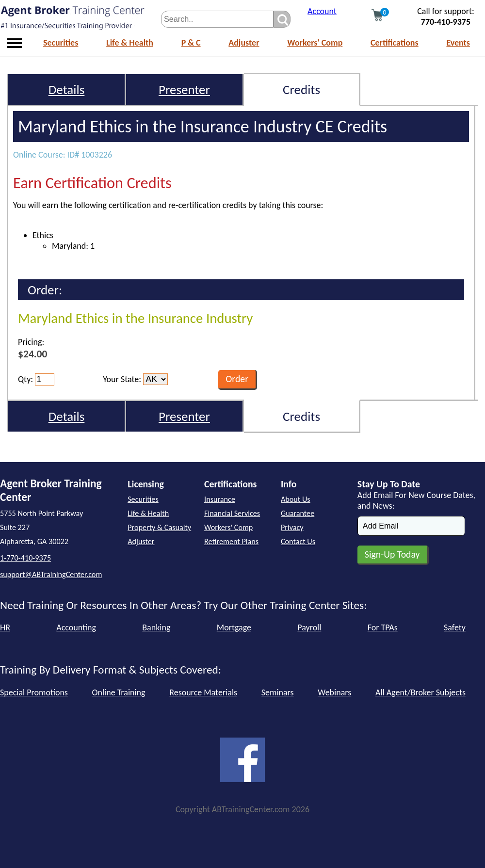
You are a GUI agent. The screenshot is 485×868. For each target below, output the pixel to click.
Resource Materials (203, 692)
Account (322, 11)
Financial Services (232, 513)
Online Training (119, 692)
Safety (455, 627)
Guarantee (298, 513)
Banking (156, 627)
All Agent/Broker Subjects (420, 692)
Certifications (395, 43)
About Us (296, 499)
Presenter (184, 89)
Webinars (334, 692)
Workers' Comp (315, 43)
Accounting (76, 627)
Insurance (220, 499)
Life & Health (130, 43)
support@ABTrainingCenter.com (51, 574)
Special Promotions (34, 692)
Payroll (309, 627)
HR (5, 627)
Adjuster (244, 43)
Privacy (292, 527)
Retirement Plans (231, 541)
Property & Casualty (159, 527)
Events (458, 43)
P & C (191, 43)
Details (67, 89)
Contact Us (298, 541)
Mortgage (234, 627)
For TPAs (383, 627)
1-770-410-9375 (25, 558)
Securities (61, 43)
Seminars (278, 692)
